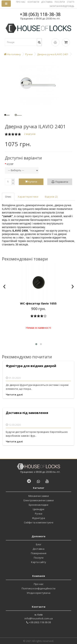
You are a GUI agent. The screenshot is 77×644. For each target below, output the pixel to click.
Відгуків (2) (51, 197)
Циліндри (38, 509)
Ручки (39, 514)
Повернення (39, 553)
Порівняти (60, 182)
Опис (8, 197)
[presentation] (4, 287)
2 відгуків (30, 134)
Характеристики (28, 197)
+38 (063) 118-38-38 (40, 14)
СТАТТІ (71, 2)
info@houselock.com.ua (39, 618)
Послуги (39, 558)
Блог (39, 544)
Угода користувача (38, 593)
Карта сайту (39, 562)
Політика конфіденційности (38, 588)
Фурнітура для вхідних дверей (31, 366)
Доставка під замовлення (27, 413)
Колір (10, 164)
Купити (31, 182)
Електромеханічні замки (39, 500)
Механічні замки (39, 496)
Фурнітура (38, 518)
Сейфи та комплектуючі (39, 522)
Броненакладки (38, 505)
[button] (36, 344)
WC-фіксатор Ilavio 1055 (38, 303)
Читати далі (14, 395)
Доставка (38, 549)
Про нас (39, 584)
